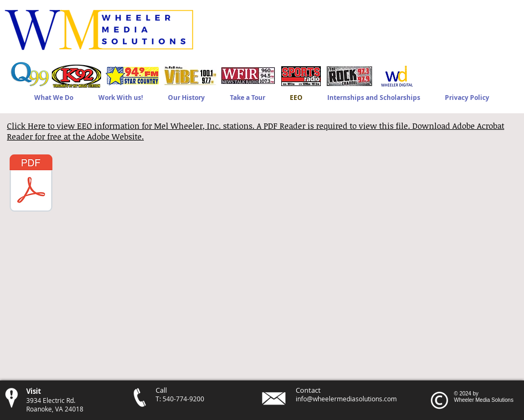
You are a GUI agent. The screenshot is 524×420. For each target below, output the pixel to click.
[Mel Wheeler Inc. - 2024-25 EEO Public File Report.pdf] (31, 184)
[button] (120, 98)
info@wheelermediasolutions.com (346, 399)
